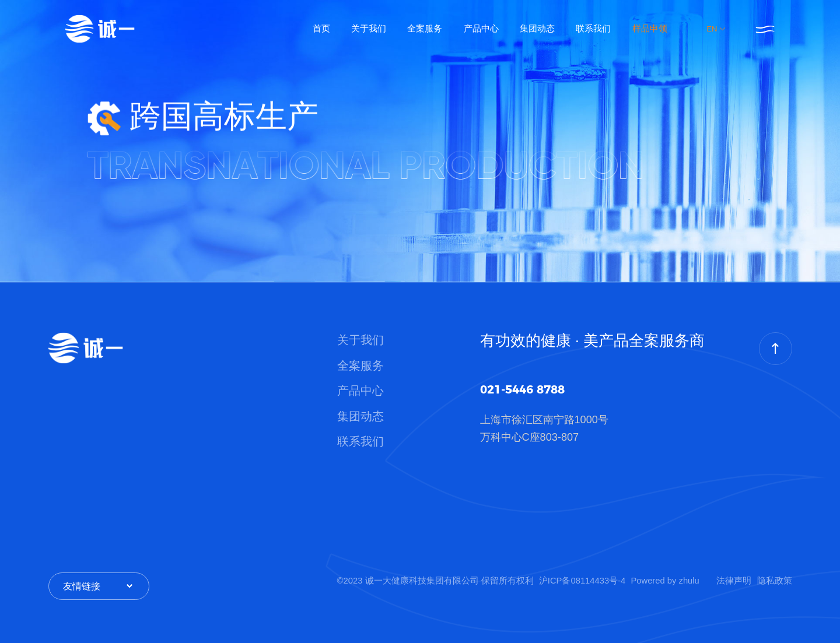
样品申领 (650, 29)
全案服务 (425, 29)
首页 (321, 29)
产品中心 (481, 29)
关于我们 (369, 29)
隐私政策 (775, 581)
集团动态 (537, 29)
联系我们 (593, 29)
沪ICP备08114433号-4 (582, 581)
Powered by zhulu (666, 581)
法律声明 (734, 581)
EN (716, 29)
